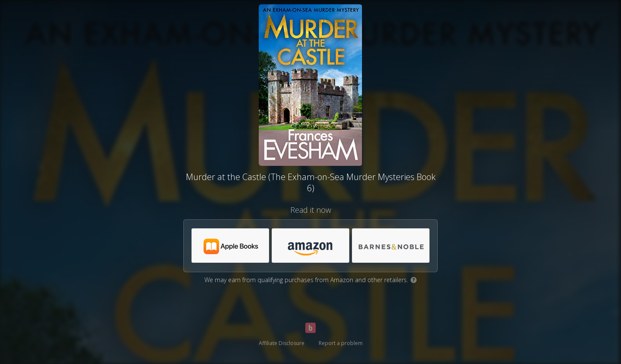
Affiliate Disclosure (282, 343)
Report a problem (341, 343)
